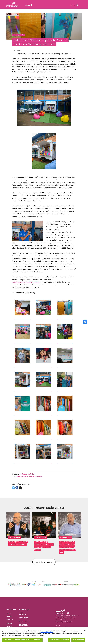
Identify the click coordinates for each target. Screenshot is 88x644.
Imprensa (10, 620)
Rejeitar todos (78, 640)
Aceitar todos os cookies (59, 640)
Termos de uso (24, 621)
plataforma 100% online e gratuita (25, 282)
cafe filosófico (15, 538)
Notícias (31, 474)
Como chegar (24, 618)
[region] (44, 636)
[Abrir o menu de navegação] (29, 5)
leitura (40, 476)
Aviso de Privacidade (47, 632)
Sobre (8, 613)
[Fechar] (85, 630)
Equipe (9, 616)
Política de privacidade (23, 625)
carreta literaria (22, 476)
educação (33, 476)
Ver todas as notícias (44, 562)
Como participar (23, 614)
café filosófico (40, 538)
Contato (9, 627)
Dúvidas (9, 623)
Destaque (23, 474)
